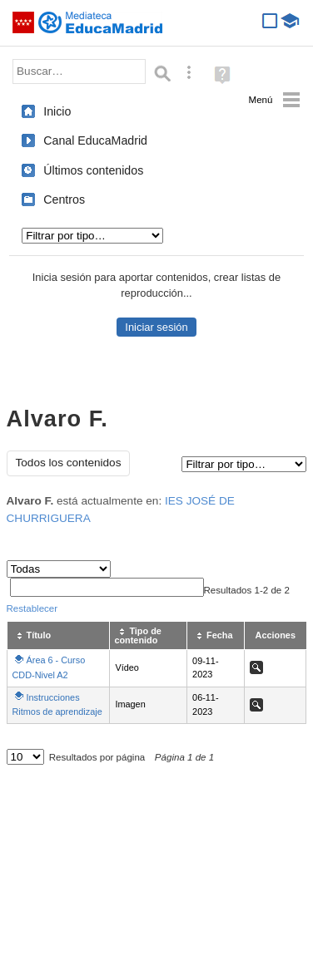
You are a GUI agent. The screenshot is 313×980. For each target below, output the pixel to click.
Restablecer (32, 608)
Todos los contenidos (69, 463)
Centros (64, 199)
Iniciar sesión (156, 327)
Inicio (57, 111)
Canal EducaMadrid (95, 140)
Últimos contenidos (93, 170)
